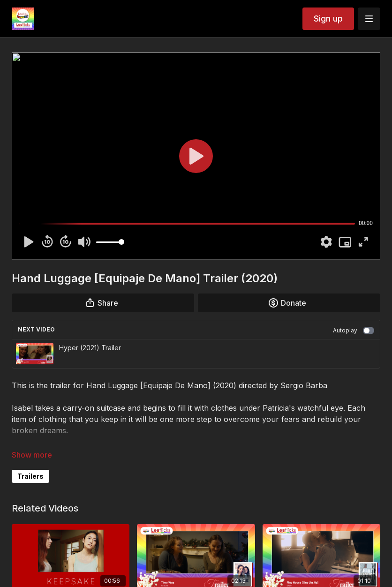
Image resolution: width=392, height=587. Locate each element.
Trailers (30, 476)
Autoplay (354, 331)
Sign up (328, 19)
